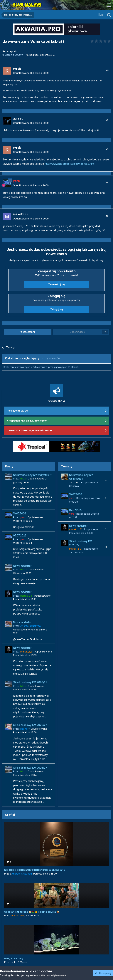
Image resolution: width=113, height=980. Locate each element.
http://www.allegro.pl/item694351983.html (70, 164)
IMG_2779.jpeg (14, 958)
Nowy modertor (22, 566)
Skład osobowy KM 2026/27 (30, 682)
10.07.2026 (20, 514)
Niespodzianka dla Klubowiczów (27, 421)
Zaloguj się (57, 309)
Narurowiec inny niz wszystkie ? (32, 475)
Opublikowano (31, 73)
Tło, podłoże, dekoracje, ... (40, 55)
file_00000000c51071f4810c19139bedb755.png (35, 870)
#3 (107, 149)
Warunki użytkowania (53, 975)
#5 (107, 216)
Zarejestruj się (56, 284)
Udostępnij (28, 332)
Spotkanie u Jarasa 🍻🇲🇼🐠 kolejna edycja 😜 (32, 912)
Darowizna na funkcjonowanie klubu (29, 430)
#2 (107, 120)
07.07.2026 (20, 536)
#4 (107, 182)
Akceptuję (103, 973)
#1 (107, 70)
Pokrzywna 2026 (17, 411)
